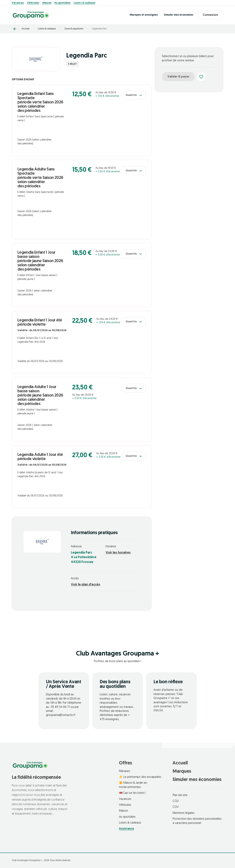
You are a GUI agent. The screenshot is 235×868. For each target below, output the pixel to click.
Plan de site (180, 795)
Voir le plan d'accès (86, 585)
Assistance (126, 829)
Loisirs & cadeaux (84, 3)
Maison (47, 3)
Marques (125, 771)
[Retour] (15, 29)
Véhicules (33, 3)
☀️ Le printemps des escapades (140, 777)
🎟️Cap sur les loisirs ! (132, 793)
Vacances (18, 3)
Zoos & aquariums (74, 29)
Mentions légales (184, 813)
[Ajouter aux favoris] (201, 77)
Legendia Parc (99, 29)
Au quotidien (62, 3)
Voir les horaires (118, 553)
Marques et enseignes (144, 15)
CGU (176, 801)
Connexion (210, 15)
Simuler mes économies (178, 15)
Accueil (26, 29)
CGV (176, 807)
